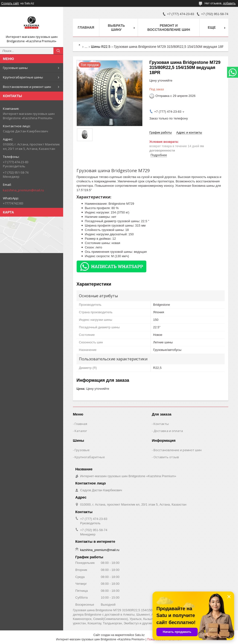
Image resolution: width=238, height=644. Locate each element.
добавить (229, 3)
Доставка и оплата (168, 431)
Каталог (81, 431)
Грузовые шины (15, 68)
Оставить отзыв (166, 457)
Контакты (161, 424)
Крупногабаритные (90, 457)
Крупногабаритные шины (23, 77)
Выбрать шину (116, 28)
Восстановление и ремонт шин (27, 87)
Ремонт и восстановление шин (169, 28)
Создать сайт (10, 3)
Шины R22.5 (101, 47)
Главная (86, 27)
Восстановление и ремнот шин (178, 450)
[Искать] (58, 51)
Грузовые (82, 450)
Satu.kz (140, 635)
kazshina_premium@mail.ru (23, 190)
